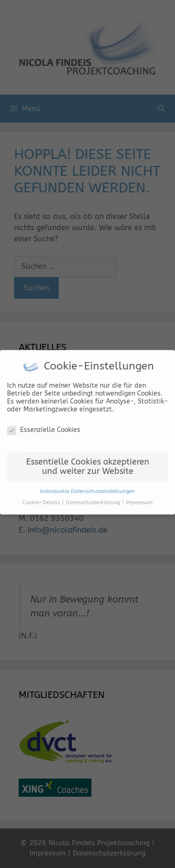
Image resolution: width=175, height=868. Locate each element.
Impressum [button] (139, 500)
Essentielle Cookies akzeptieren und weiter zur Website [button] (88, 464)
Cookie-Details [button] (42, 500)
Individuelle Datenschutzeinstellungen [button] (87, 488)
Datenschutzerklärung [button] (94, 500)
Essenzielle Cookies (44, 427)
